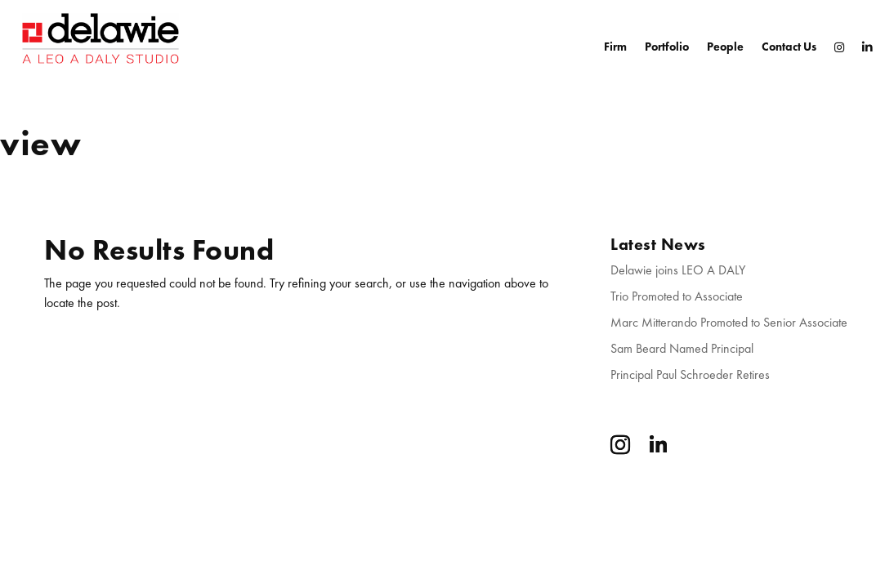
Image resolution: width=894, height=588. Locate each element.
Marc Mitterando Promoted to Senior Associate (729, 322)
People (725, 47)
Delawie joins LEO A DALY (678, 270)
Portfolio (667, 47)
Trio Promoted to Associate (677, 296)
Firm (615, 47)
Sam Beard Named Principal (682, 348)
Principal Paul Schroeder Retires (690, 374)
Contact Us (789, 47)
